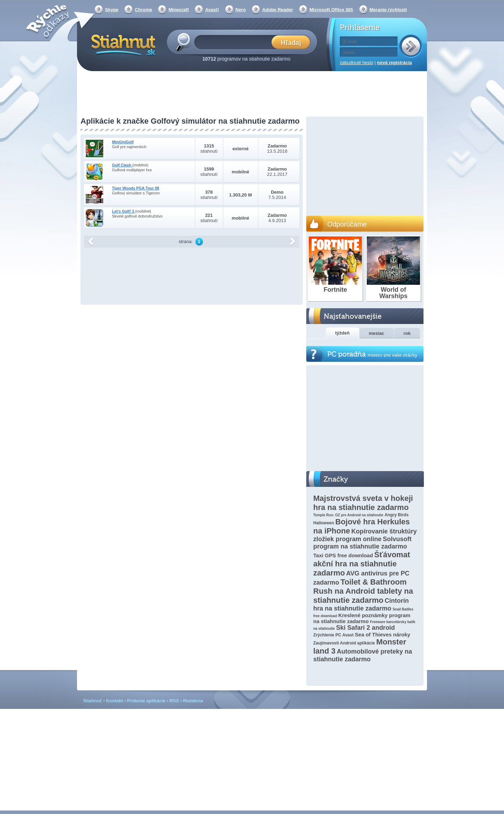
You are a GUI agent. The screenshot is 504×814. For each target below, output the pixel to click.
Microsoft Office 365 (331, 10)
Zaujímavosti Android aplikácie (344, 643)
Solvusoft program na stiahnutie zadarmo (362, 543)
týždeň (342, 333)
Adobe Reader (278, 10)
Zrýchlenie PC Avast (333, 635)
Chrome (143, 10)
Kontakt (114, 701)
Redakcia (193, 701)
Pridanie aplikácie (146, 701)
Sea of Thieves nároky (383, 634)
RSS (174, 701)
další (293, 242)
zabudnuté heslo (356, 63)
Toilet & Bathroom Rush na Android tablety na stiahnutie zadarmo (363, 591)
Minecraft (178, 10)
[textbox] (235, 42)
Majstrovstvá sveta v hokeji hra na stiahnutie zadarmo (363, 503)
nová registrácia (394, 63)
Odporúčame (347, 224)
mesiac (377, 333)
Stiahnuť (93, 701)
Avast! (212, 10)
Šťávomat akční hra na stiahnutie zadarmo (362, 564)
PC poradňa (372, 354)
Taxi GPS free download (343, 555)
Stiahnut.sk (122, 44)
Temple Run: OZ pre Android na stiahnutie (348, 515)
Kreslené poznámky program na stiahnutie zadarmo (362, 618)
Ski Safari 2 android (365, 628)
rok (407, 333)
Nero (241, 10)
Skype (112, 10)
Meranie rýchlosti (388, 10)
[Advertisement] (252, 95)
